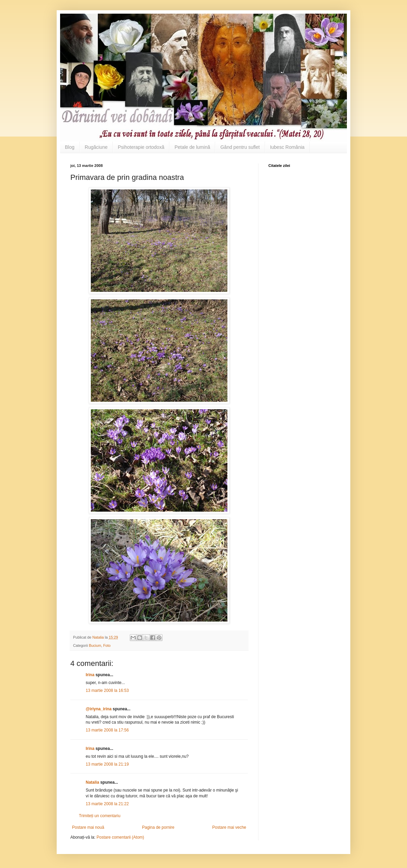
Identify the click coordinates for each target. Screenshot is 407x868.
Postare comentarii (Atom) (120, 837)
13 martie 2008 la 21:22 (107, 804)
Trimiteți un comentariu (100, 816)
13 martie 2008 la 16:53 (107, 691)
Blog (70, 147)
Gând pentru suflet (240, 147)
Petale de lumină (192, 147)
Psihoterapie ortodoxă (141, 147)
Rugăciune (96, 147)
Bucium (95, 645)
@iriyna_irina (99, 709)
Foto (107, 645)
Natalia (93, 782)
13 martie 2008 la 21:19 (107, 764)
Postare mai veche (229, 827)
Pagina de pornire (158, 827)
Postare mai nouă (88, 827)
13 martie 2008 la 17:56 (107, 730)
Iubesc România (287, 147)
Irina (90, 675)
